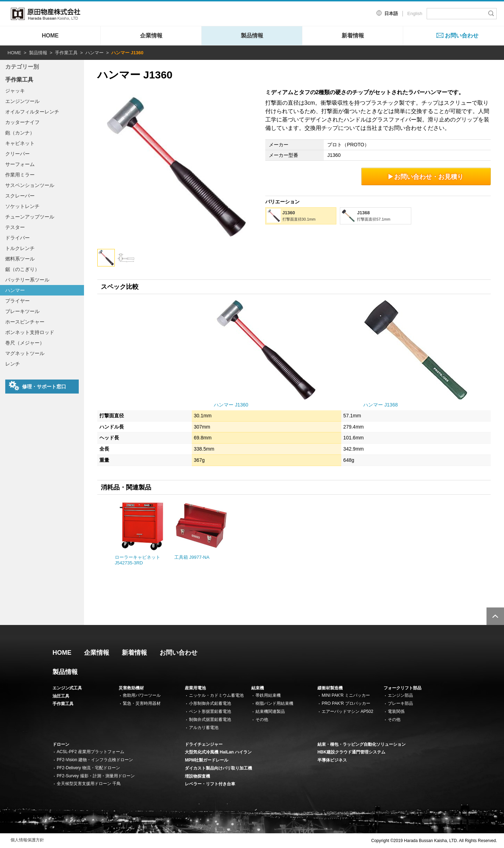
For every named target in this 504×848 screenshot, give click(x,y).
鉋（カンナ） (20, 133)
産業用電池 (195, 688)
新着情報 (353, 36)
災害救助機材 (131, 688)
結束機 (258, 688)
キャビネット (20, 143)
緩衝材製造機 (330, 688)
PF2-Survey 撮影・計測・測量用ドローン (96, 776)
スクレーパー (20, 196)
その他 (262, 720)
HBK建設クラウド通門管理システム (351, 752)
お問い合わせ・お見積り (426, 177)
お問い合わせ (462, 36)
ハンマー (94, 53)
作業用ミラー (20, 175)
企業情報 (151, 36)
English (415, 13)
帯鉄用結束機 (268, 695)
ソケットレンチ (22, 206)
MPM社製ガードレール (206, 760)
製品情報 (252, 36)
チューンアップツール (30, 217)
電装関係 (396, 711)
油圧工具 (61, 696)
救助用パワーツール (142, 695)
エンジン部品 (400, 695)
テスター (15, 227)
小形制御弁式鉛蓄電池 (210, 703)
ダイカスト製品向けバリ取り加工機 (218, 768)
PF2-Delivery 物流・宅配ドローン (88, 768)
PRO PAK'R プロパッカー (346, 703)
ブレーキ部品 (400, 703)
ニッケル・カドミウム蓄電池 (216, 695)
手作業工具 (66, 53)
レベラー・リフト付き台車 (210, 784)
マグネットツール (25, 353)
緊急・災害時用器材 (142, 703)
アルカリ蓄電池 (204, 728)
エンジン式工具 (67, 688)
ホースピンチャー (25, 322)
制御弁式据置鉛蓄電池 (210, 720)
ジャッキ (15, 91)
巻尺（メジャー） (25, 343)
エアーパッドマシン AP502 (347, 711)
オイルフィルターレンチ (32, 112)
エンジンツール (22, 101)
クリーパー (17, 154)
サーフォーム (20, 164)
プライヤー (17, 301)
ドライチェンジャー (204, 744)
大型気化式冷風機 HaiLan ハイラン (218, 752)
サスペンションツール (30, 185)
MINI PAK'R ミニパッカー (346, 695)
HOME (50, 36)
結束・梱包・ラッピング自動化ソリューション (362, 744)
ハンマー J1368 (380, 405)
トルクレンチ (20, 248)
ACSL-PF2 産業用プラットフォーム (90, 752)
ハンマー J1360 (231, 405)
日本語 (391, 13)
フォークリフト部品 (402, 688)
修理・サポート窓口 (37, 386)
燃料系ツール (20, 259)
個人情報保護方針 (27, 840)
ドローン (61, 744)
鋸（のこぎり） (22, 269)
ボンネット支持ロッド (30, 332)
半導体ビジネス (332, 760)
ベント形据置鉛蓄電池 (210, 711)
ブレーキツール (22, 311)
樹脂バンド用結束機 (274, 703)
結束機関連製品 (270, 711)
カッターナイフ (22, 122)
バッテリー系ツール (27, 280)
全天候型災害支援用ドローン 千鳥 (89, 784)
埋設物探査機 (197, 776)
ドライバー (17, 238)
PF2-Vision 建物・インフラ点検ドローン (95, 760)
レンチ (13, 364)
